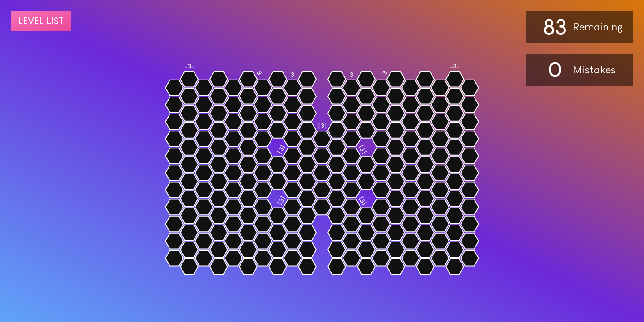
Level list (41, 21)
